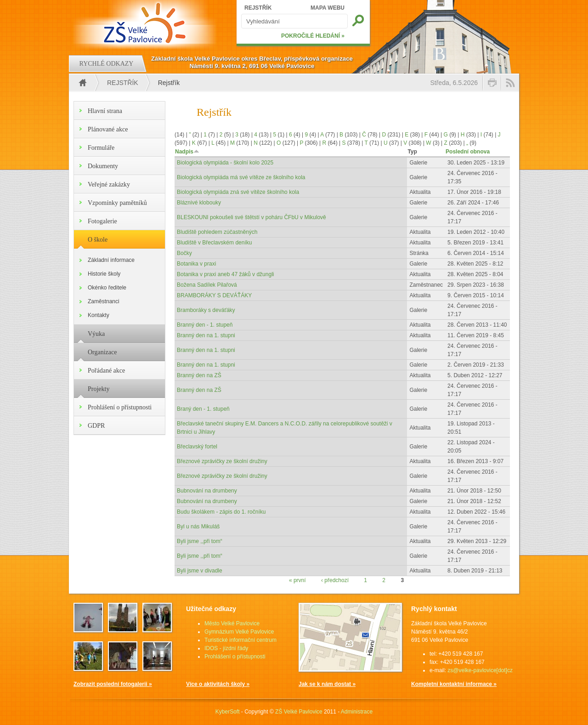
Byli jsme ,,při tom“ (200, 541)
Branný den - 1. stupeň (205, 325)
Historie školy (104, 274)
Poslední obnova (468, 152)
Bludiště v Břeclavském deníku (214, 243)
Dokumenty (103, 166)
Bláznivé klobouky (199, 203)
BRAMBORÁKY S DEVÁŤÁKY (214, 295)
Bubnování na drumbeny (207, 491)
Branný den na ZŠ (199, 375)
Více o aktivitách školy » (218, 684)
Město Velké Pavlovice (232, 623)
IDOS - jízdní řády (226, 648)
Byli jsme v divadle (200, 571)
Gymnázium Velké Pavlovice (239, 632)
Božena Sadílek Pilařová (207, 285)
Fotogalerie (102, 221)
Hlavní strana (105, 111)
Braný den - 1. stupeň (203, 409)
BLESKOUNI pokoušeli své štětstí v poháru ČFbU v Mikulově (252, 217)
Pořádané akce (106, 371)
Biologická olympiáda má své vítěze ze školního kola (241, 177)
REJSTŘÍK (258, 8)
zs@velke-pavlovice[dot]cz (480, 670)
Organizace (102, 352)
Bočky (184, 253)
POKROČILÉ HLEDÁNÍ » (313, 36)
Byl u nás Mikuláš (198, 527)
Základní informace (111, 260)
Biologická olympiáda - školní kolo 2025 (225, 163)
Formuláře (101, 148)
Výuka (96, 334)
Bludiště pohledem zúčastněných (217, 232)
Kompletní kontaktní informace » (454, 684)
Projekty (99, 389)
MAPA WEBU (328, 8)
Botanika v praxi (196, 264)
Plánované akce (108, 129)
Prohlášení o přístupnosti (120, 407)
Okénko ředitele (107, 288)
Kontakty (99, 315)
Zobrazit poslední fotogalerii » (113, 684)
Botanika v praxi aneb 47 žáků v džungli (225, 274)
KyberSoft (228, 712)
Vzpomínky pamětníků (117, 203)
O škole (98, 240)
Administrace (357, 712)
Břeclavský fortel (197, 447)
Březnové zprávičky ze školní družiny (222, 461)
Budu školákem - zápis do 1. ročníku (221, 512)
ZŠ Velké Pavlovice (299, 712)
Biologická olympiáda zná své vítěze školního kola (238, 192)
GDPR (96, 426)
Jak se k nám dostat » (327, 684)
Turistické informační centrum (240, 640)
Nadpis (187, 152)
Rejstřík (123, 83)
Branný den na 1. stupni (206, 335)
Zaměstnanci (104, 301)
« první (297, 580)
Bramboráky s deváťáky (206, 310)
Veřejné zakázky (109, 184)
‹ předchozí (335, 580)
